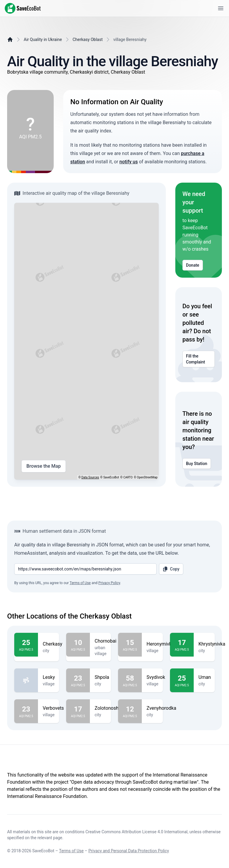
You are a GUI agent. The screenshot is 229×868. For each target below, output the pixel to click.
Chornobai (105, 641)
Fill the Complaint (199, 359)
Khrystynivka (212, 644)
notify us (129, 162)
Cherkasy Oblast (88, 39)
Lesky (49, 677)
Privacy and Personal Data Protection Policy (129, 851)
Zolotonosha (108, 708)
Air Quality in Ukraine (43, 39)
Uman (205, 677)
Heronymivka (160, 644)
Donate (193, 265)
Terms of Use (80, 583)
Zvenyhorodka (161, 708)
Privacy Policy (109, 583)
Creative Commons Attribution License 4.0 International (136, 832)
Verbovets (53, 708)
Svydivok (156, 677)
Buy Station (197, 464)
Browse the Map (44, 466)
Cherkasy (53, 644)
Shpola (102, 677)
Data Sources (90, 477)
